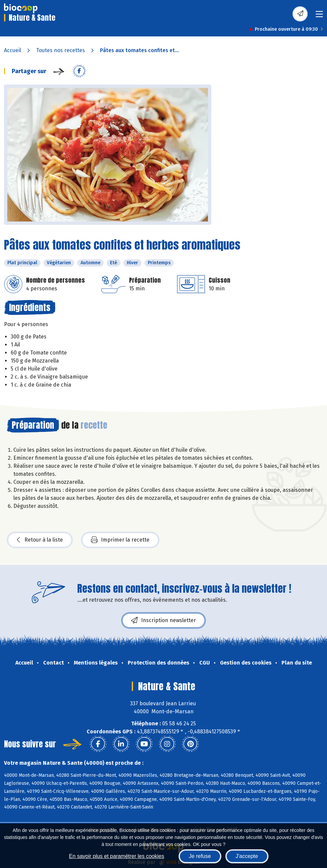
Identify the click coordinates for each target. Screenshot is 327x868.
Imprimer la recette (120, 540)
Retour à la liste (40, 540)
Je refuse (200, 856)
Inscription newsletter (163, 620)
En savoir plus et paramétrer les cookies (117, 856)
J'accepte (247, 856)
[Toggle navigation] (319, 16)
